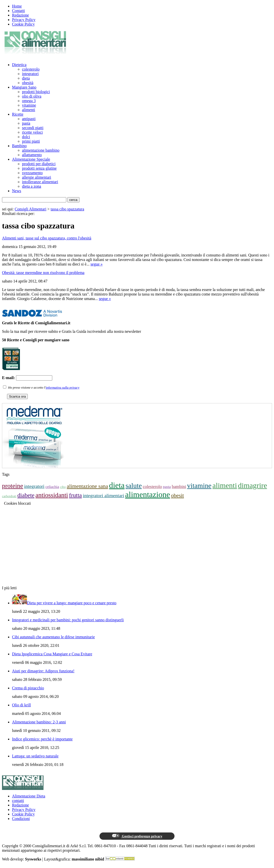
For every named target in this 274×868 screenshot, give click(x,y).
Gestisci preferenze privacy (137, 836)
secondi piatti (33, 128)
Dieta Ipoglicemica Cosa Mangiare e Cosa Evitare (52, 654)
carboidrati (9, 496)
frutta (75, 495)
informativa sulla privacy (63, 387)
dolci (26, 137)
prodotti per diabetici (39, 164)
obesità (28, 83)
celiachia (52, 487)
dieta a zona (31, 186)
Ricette (18, 114)
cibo (63, 487)
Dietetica (19, 65)
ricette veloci (32, 132)
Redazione (20, 15)
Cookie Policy (23, 24)
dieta (26, 78)
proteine (12, 486)
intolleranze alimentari (40, 182)
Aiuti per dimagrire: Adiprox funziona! (43, 671)
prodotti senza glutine (39, 168)
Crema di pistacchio (28, 688)
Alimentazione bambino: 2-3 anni (39, 722)
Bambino (19, 146)
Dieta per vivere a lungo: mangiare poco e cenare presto (72, 603)
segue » (96, 264)
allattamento (32, 155)
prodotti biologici (36, 92)
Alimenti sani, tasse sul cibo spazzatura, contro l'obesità (47, 238)
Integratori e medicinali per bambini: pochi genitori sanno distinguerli (68, 620)
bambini (179, 486)
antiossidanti (52, 495)
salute (134, 486)
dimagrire (252, 485)
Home (17, 6)
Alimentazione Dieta (29, 796)
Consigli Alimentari (31, 209)
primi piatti (31, 141)
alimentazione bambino (41, 150)
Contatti (18, 11)
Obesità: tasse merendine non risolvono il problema (43, 273)
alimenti (28, 110)
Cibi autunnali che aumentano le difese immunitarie (53, 637)
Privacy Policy (24, 20)
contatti (18, 801)
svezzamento (32, 173)
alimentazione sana (87, 486)
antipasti (29, 119)
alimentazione (148, 494)
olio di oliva (32, 96)
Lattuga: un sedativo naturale (35, 756)
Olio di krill (21, 705)
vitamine (29, 105)
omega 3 (29, 101)
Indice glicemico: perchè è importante (42, 739)
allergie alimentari (37, 177)
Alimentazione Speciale (31, 159)
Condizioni (21, 819)
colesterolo (31, 69)
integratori (30, 74)
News (16, 191)
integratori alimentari (103, 496)
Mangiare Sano (24, 87)
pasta (26, 123)
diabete (26, 495)
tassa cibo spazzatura (67, 209)
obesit (177, 495)
